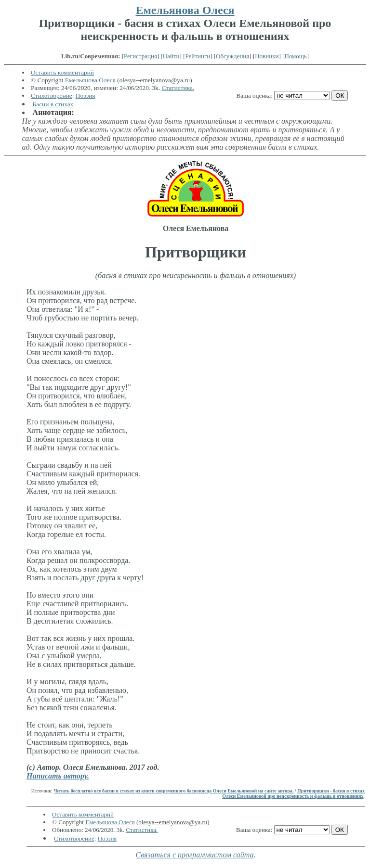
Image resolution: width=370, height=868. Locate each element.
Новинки (267, 56)
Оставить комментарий (62, 72)
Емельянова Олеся (185, 10)
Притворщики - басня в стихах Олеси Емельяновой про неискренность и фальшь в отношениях (293, 793)
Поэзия (86, 96)
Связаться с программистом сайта (195, 855)
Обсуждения (232, 56)
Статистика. (178, 88)
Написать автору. (58, 776)
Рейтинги (198, 56)
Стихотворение (52, 96)
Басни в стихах (53, 104)
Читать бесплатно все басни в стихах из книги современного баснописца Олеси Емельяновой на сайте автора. (173, 791)
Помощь (295, 56)
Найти (171, 56)
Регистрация (140, 56)
